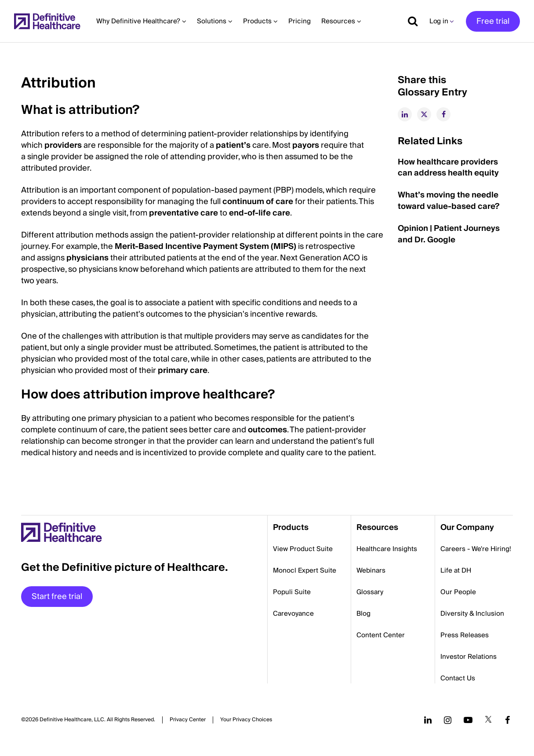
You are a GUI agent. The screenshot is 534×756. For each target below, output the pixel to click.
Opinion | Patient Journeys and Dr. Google (449, 234)
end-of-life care (260, 213)
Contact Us (458, 678)
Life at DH (456, 570)
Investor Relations (469, 657)
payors (306, 145)
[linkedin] (405, 114)
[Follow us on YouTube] (468, 720)
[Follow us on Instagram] (448, 720)
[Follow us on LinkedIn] (428, 720)
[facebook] (443, 114)
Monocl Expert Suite (305, 570)
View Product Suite (303, 549)
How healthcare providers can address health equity (448, 168)
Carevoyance (293, 614)
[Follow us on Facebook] (508, 720)
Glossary (370, 592)
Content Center (381, 635)
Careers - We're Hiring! (476, 549)
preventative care (183, 213)
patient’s (233, 145)
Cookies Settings (246, 720)
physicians (87, 258)
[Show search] (410, 21)
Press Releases (465, 635)
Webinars (371, 570)
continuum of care (258, 202)
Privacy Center (188, 720)
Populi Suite (292, 592)
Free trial (493, 21)
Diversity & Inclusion (472, 614)
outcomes (267, 430)
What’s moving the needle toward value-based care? (449, 201)
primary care (183, 371)
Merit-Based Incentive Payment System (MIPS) (205, 247)
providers (63, 145)
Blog (363, 614)
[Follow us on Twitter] (488, 720)
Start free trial (57, 597)
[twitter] (424, 114)
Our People (458, 592)
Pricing (300, 21)
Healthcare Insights (387, 549)
